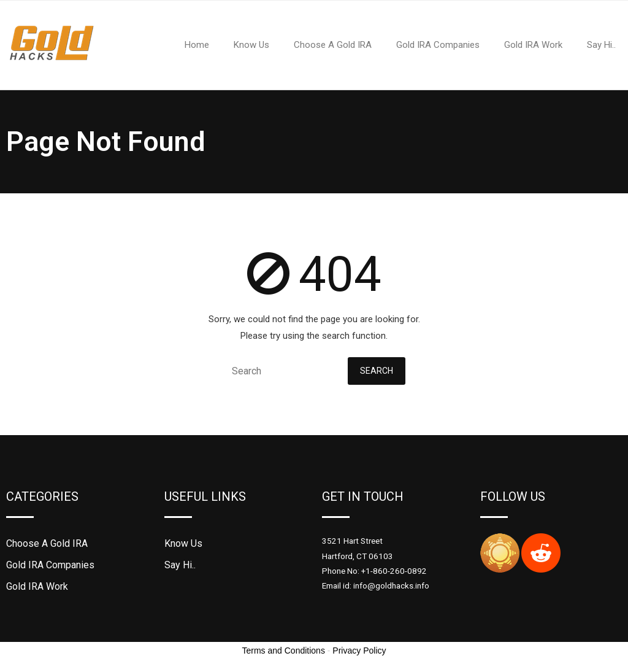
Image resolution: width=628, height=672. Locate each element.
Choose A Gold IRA (47, 543)
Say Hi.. (180, 565)
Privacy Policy (359, 651)
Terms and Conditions (284, 651)
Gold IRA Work (37, 586)
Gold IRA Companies (50, 565)
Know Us (183, 543)
